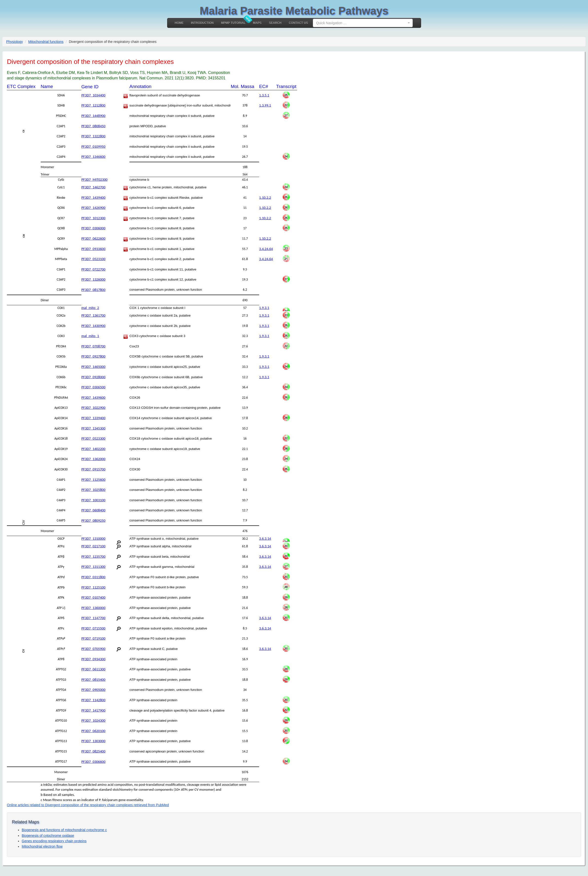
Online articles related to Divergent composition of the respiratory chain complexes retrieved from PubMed (88, 805)
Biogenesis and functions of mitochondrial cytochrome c (64, 830)
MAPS (257, 23)
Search (275, 23)
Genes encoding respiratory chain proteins (54, 841)
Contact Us (298, 23)
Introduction (202, 23)
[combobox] (363, 23)
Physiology (15, 42)
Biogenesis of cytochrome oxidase (48, 836)
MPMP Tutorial (233, 23)
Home (179, 23)
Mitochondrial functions (46, 42)
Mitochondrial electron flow (42, 846)
